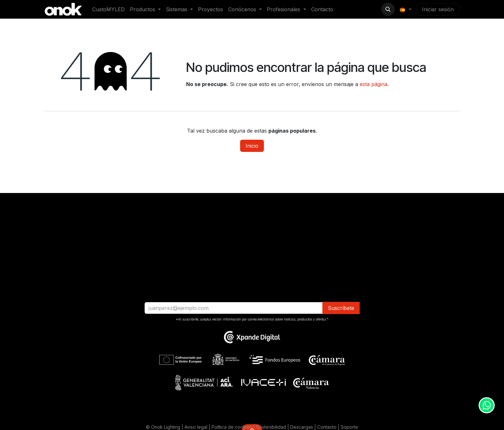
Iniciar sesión (438, 9)
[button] (388, 9)
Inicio (252, 146)
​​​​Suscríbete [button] (341, 308)
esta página (373, 84)
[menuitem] (108, 9)
